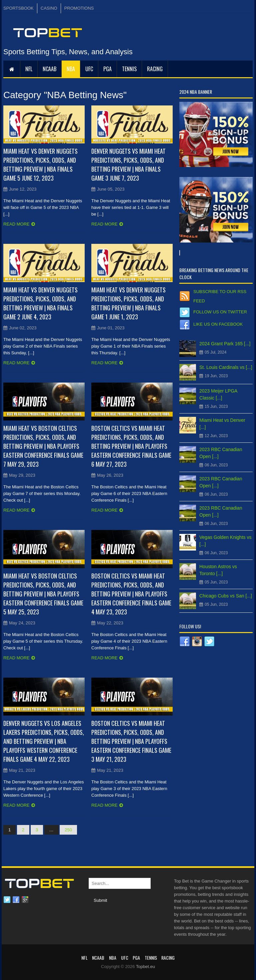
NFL (29, 69)
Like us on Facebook (218, 324)
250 (68, 830)
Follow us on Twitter (220, 312)
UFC (89, 69)
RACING (155, 69)
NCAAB (49, 69)
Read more (16, 224)
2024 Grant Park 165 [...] (225, 344)
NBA (71, 69)
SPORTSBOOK (18, 8)
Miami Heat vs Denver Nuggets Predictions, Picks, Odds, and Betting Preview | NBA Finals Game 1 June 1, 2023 (128, 303)
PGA (107, 69)
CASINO (49, 8)
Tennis (129, 69)
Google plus (25, 900)
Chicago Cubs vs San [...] (226, 596)
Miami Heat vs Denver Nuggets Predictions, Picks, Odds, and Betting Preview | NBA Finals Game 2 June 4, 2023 (40, 303)
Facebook (16, 900)
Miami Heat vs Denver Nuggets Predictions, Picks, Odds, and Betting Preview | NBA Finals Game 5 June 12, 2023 (40, 164)
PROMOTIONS (79, 8)
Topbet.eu (145, 967)
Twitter (7, 900)
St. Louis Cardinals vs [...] (226, 367)
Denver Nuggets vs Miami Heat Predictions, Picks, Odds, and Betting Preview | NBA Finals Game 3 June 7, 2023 (128, 164)
